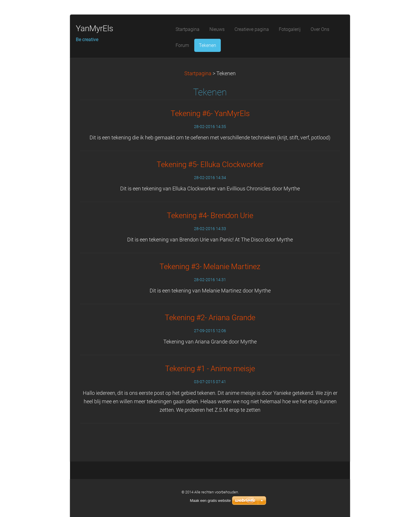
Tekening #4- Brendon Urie (210, 215)
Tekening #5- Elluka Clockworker (210, 164)
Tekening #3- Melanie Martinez (210, 267)
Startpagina (198, 73)
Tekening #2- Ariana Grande (210, 318)
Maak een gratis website (210, 501)
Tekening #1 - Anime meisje (210, 369)
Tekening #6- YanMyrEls (210, 113)
